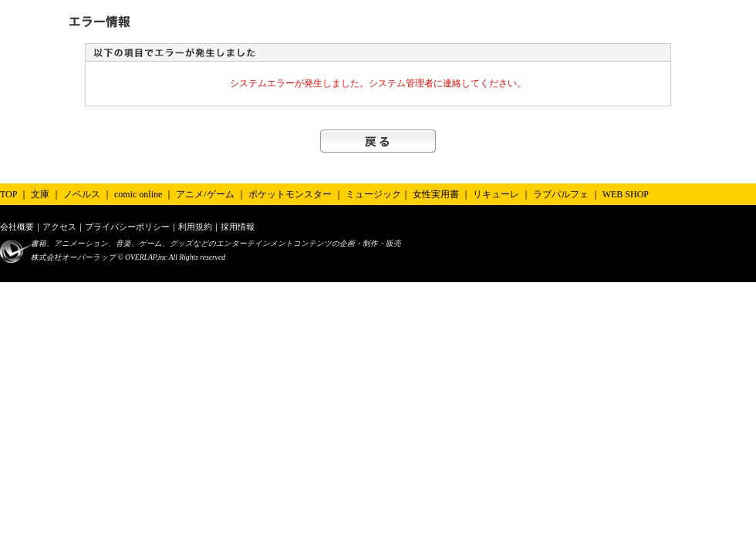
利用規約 (195, 227)
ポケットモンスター (290, 194)
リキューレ (496, 194)
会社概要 (17, 227)
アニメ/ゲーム (205, 194)
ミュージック (373, 194)
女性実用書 (436, 194)
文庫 (40, 194)
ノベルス (82, 194)
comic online (138, 194)
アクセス (59, 227)
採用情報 (238, 227)
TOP (8, 194)
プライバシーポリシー (127, 227)
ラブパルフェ (561, 194)
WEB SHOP (626, 194)
